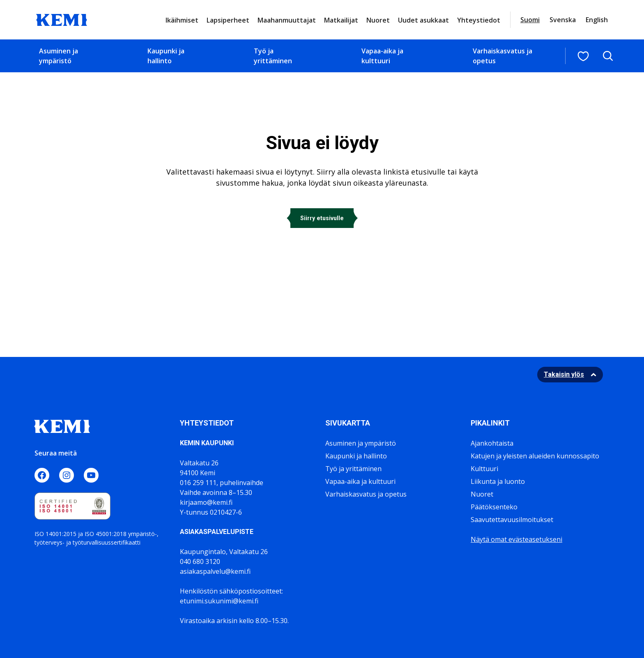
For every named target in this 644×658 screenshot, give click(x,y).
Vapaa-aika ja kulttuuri (382, 56)
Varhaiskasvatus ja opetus (503, 56)
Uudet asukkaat (423, 20)
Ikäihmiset (182, 20)
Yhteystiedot (479, 20)
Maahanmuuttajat (287, 20)
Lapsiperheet (228, 20)
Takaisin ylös (564, 374)
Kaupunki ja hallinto (166, 56)
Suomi (530, 20)
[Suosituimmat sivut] (583, 56)
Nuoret (378, 20)
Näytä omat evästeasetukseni (516, 539)
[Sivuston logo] (62, 19)
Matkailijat (341, 20)
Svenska (563, 20)
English (597, 20)
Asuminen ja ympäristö (59, 56)
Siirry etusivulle (322, 218)
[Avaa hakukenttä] (608, 56)
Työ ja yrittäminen (273, 56)
